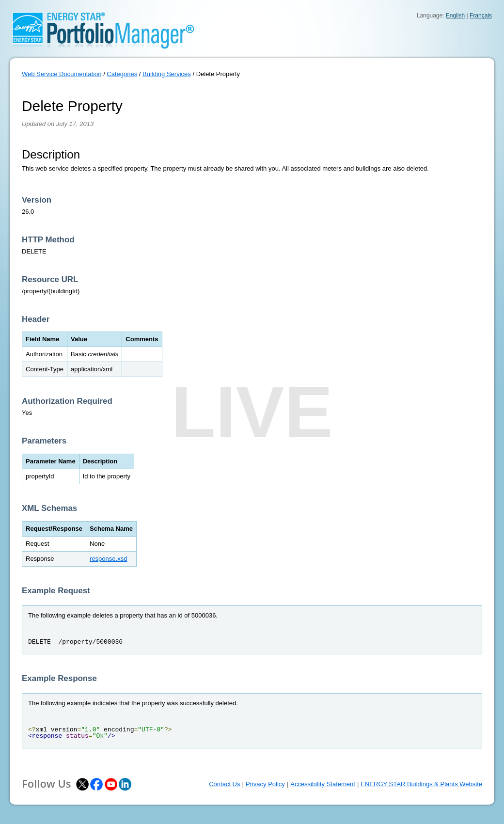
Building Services (167, 74)
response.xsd (108, 559)
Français (481, 16)
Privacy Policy (265, 784)
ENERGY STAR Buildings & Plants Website (421, 784)
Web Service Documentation (62, 74)
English (455, 16)
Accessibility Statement (323, 784)
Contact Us (224, 784)
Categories (122, 74)
